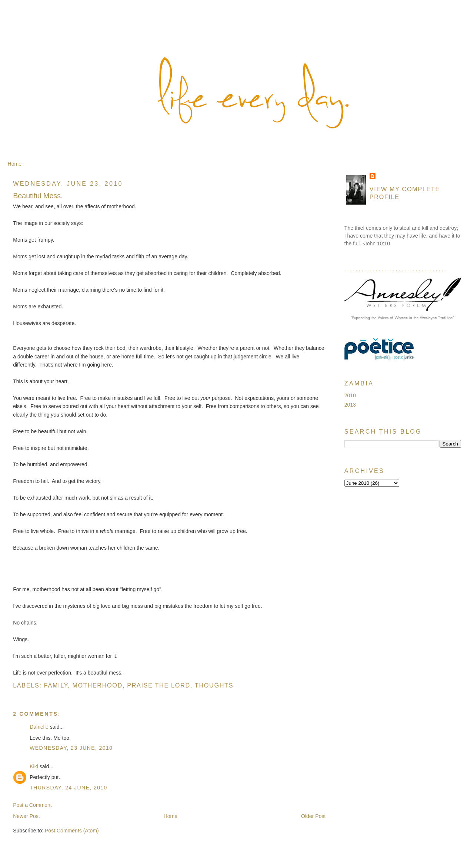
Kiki (34, 766)
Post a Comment (32, 805)
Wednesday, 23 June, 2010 (71, 748)
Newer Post (26, 816)
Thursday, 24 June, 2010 (69, 788)
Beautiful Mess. (38, 196)
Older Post (313, 816)
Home (15, 164)
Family (56, 685)
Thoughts (214, 685)
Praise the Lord (159, 685)
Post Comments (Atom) (72, 831)
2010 (350, 395)
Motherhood (97, 685)
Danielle (39, 727)
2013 (350, 405)
